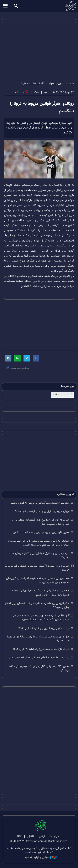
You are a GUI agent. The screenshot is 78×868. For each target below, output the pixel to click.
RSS (20, 836)
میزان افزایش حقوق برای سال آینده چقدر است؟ (42, 511)
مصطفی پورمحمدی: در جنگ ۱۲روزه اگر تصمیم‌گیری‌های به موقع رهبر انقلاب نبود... (38, 580)
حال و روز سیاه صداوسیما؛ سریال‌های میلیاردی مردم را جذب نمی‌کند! (38, 639)
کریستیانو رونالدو (62, 395)
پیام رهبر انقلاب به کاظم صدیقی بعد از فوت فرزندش (39, 658)
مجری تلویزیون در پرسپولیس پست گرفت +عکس (41, 532)
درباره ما (54, 836)
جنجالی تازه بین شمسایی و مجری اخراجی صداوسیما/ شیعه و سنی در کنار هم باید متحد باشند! (39, 543)
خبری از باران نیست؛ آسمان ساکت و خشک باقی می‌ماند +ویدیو (37, 568)
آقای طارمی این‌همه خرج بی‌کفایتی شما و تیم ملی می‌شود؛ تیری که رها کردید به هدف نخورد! (41, 618)
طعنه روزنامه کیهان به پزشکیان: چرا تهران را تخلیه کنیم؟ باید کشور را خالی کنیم (41, 593)
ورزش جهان (55, 84)
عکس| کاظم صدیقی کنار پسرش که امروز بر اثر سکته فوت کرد (39, 668)
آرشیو (42, 836)
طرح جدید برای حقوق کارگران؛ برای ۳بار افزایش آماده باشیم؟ (39, 555)
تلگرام (31, 836)
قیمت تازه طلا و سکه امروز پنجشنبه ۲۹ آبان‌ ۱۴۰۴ (41, 649)
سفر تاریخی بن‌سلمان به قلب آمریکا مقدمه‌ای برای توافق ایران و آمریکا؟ (37, 605)
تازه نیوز (39, 6)
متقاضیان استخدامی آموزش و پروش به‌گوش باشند (40, 503)
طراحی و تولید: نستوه (41, 858)
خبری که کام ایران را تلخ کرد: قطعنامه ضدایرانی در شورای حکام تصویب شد (40, 522)
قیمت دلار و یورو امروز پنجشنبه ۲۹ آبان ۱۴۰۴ (44, 628)
